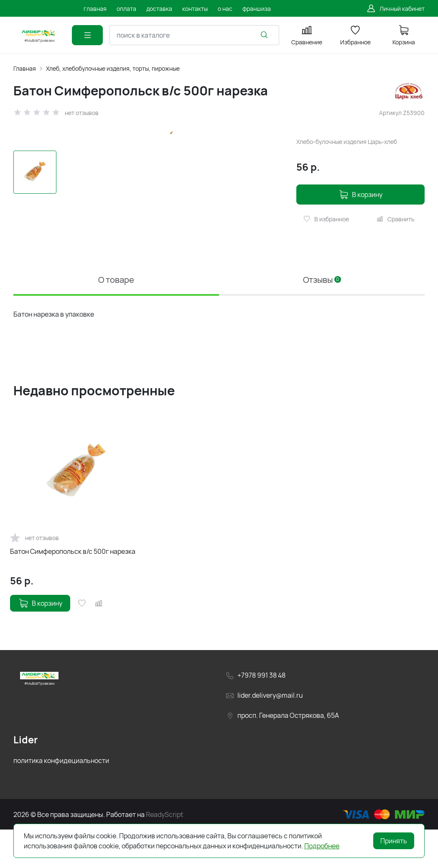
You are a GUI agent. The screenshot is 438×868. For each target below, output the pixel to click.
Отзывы (322, 318)
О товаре (116, 318)
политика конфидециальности (61, 799)
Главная (25, 68)
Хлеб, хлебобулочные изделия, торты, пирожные (113, 68)
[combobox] (194, 35)
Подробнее (322, 846)
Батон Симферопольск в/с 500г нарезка (73, 589)
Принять (394, 841)
